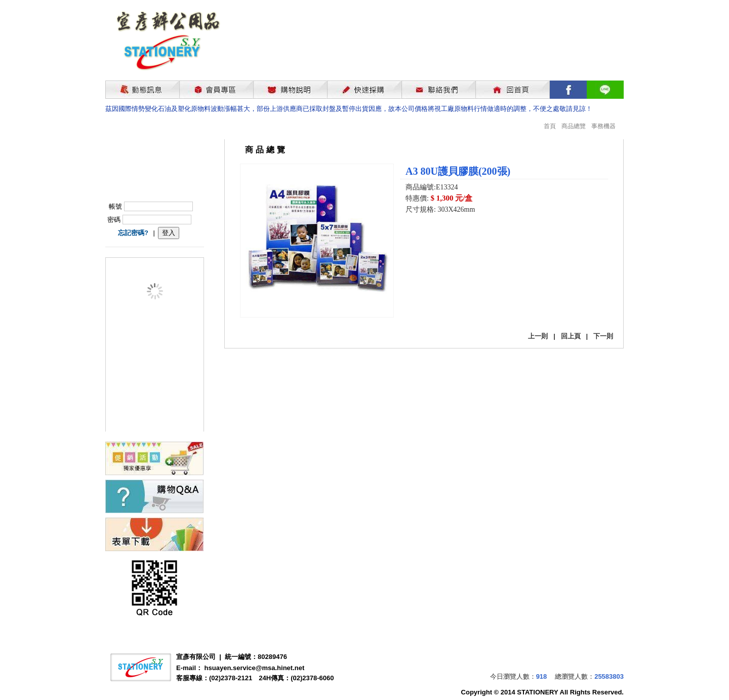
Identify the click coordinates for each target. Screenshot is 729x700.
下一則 (603, 336)
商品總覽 (574, 126)
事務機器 (603, 126)
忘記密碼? (133, 233)
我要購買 (432, 237)
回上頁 (571, 336)
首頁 (550, 126)
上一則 (538, 336)
